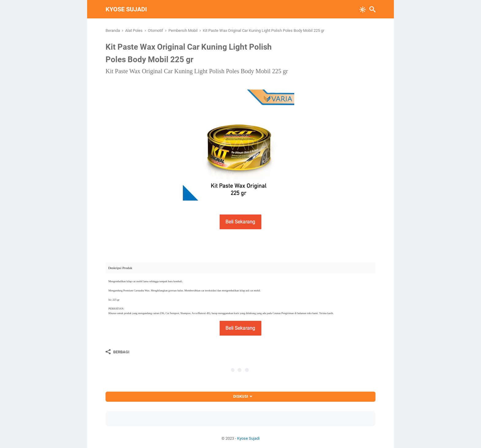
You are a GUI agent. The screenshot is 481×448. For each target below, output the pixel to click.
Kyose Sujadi (126, 9)
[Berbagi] (117, 352)
